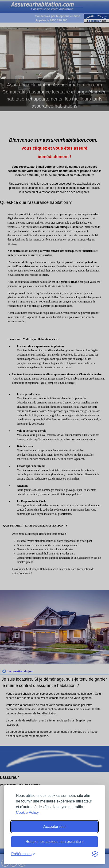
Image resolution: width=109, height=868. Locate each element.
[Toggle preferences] (23, 854)
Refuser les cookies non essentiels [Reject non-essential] (54, 842)
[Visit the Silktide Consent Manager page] (95, 854)
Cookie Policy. (28, 812)
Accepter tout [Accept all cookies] (54, 827)
